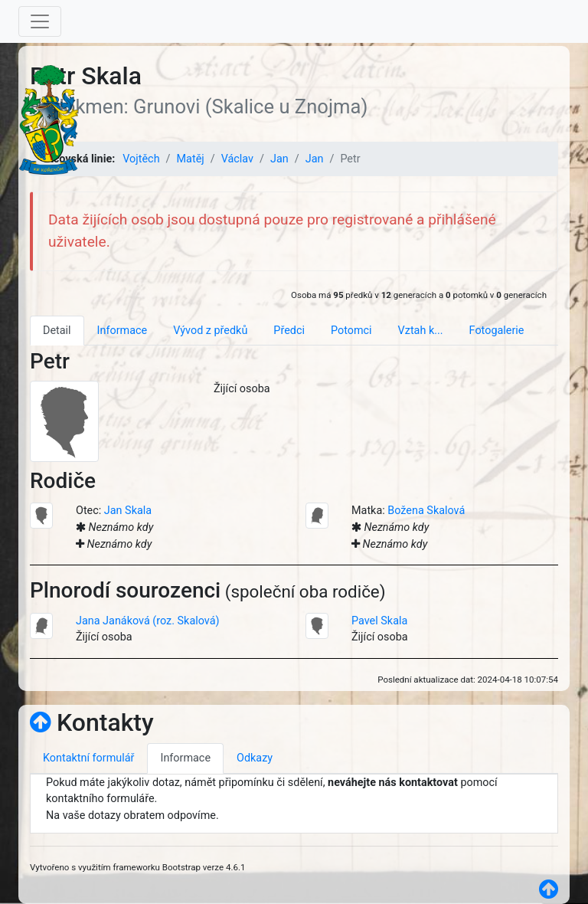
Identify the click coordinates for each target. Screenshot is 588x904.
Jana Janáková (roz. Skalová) (148, 621)
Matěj (191, 159)
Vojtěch (141, 159)
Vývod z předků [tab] (210, 331)
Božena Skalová (426, 511)
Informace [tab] (122, 331)
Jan (279, 159)
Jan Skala (128, 511)
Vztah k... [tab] (421, 331)
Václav (237, 159)
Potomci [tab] (351, 331)
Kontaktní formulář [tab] (88, 758)
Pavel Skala (379, 621)
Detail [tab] (57, 331)
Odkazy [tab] (255, 758)
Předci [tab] (289, 331)
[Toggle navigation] (40, 21)
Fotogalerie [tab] (497, 331)
